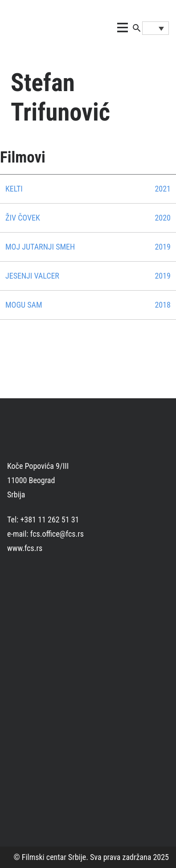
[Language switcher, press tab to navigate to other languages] (156, 28)
